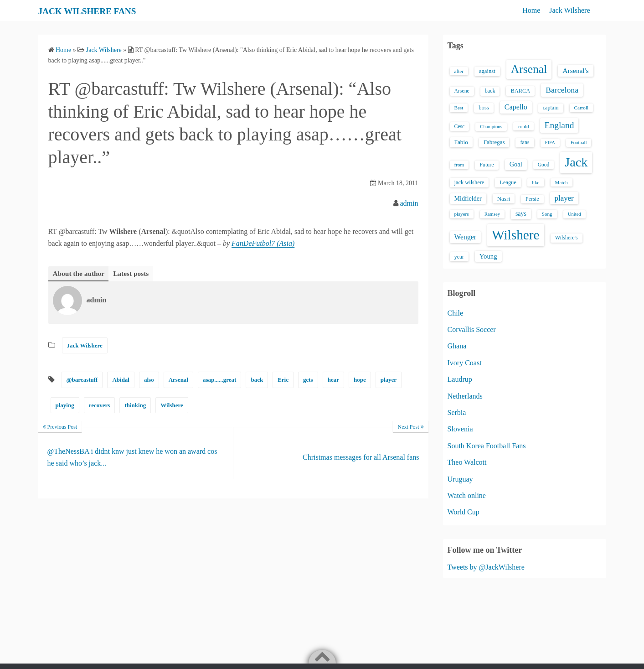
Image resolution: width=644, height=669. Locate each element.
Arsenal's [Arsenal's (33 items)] (575, 70)
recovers (100, 406)
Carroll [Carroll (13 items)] (582, 108)
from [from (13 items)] (459, 165)
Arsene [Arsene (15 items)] (462, 91)
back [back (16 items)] (490, 91)
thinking (135, 406)
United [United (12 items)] (574, 214)
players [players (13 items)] (462, 214)
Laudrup (460, 379)
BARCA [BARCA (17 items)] (520, 91)
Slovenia (460, 429)
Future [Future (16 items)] (487, 165)
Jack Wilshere (569, 10)
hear (333, 380)
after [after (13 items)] (459, 71)
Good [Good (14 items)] (544, 165)
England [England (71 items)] (559, 125)
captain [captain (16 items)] (551, 108)
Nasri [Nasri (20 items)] (504, 199)
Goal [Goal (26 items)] (516, 164)
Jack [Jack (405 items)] (576, 162)
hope (360, 380)
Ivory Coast (465, 363)
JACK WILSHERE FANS (100, 10)
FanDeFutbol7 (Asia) (263, 243)
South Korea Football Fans (487, 446)
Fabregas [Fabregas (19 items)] (494, 142)
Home (531, 10)
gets (308, 380)
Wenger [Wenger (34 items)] (465, 237)
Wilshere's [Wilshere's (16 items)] (567, 238)
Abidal (121, 380)
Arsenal (178, 380)
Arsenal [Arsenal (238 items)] (529, 69)
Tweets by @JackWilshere (486, 567)
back (257, 380)
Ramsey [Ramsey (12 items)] (492, 214)
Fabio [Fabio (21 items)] (461, 142)
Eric (283, 380)
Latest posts (134, 273)
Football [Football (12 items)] (579, 143)
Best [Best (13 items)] (459, 108)
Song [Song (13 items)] (547, 214)
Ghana (457, 346)
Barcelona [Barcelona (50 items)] (562, 90)
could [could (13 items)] (523, 126)
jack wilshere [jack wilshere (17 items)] (469, 182)
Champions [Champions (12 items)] (491, 127)
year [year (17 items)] (459, 257)
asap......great (219, 380)
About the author (80, 273)
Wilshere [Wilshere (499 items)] (516, 235)
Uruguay (460, 479)
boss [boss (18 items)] (484, 108)
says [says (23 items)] (521, 214)
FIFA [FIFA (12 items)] (550, 143)
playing (65, 406)
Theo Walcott (467, 462)
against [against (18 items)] (487, 71)
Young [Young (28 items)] (488, 256)
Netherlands (465, 396)
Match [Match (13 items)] (562, 182)
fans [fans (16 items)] (525, 142)
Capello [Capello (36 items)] (516, 107)
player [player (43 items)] (564, 198)
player (389, 380)
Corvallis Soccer (472, 329)
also (149, 380)
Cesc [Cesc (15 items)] (460, 127)
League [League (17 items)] (508, 182)
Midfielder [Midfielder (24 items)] (468, 198)
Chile (456, 313)
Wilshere (172, 406)
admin (409, 203)
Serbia (457, 412)
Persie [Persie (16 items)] (532, 199)
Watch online (467, 495)
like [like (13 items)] (536, 182)
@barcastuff (82, 380)
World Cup (464, 512)
